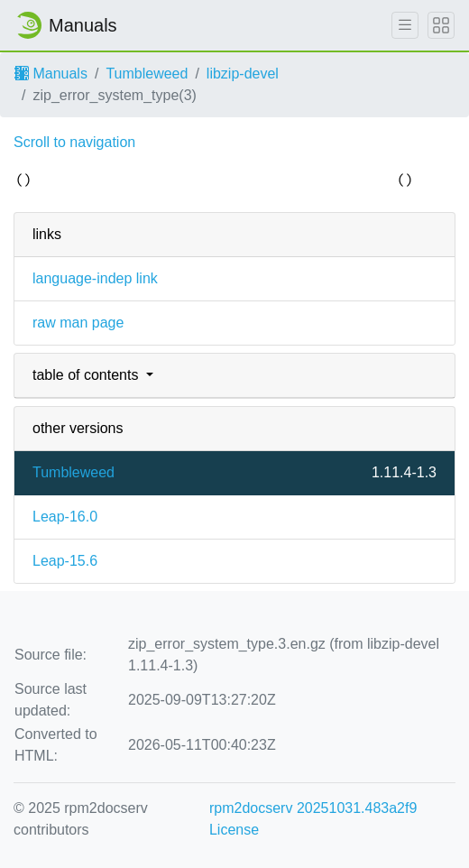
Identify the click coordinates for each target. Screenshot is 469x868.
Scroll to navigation (74, 142)
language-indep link (95, 278)
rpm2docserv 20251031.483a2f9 (313, 808)
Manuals (51, 74)
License (234, 830)
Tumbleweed (147, 74)
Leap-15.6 (65, 561)
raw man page (78, 323)
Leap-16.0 (65, 517)
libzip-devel (243, 74)
